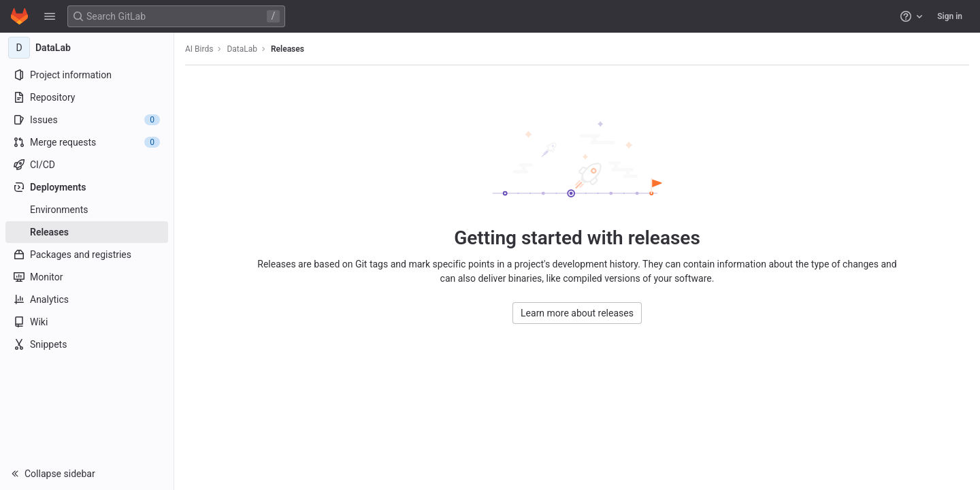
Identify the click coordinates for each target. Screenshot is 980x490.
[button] (50, 16)
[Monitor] (87, 277)
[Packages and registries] (87, 255)
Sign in (950, 16)
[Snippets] (87, 344)
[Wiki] (87, 322)
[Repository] (87, 97)
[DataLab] (87, 48)
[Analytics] (87, 299)
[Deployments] (87, 187)
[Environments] (87, 210)
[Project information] (87, 75)
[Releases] (87, 232)
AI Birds (199, 49)
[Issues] (87, 120)
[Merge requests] (87, 142)
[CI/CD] (87, 165)
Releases (288, 49)
